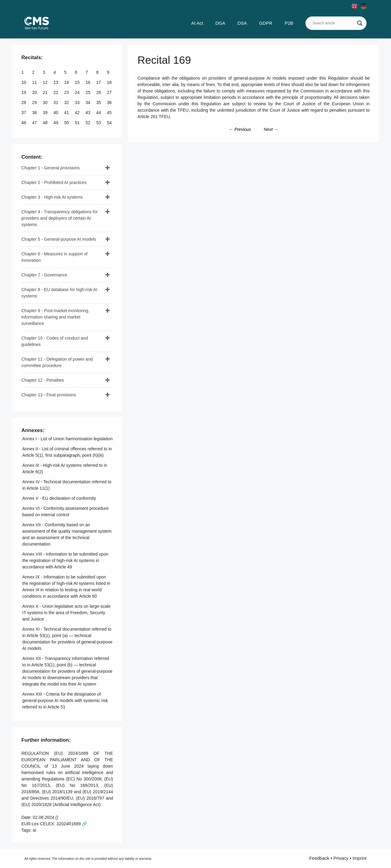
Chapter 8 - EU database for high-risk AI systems (59, 293)
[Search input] (333, 23)
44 (99, 113)
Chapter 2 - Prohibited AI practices (54, 182)
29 (35, 103)
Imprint (360, 858)
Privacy (341, 858)
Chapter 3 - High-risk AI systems (52, 197)
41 (67, 113)
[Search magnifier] (360, 23)
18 (110, 82)
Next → (271, 129)
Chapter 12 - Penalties (43, 380)
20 (35, 92)
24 (78, 92)
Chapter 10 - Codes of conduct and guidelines (55, 341)
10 (24, 82)
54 (110, 123)
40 (56, 113)
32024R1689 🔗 (72, 824)
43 (88, 113)
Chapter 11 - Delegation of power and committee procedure (57, 362)
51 (78, 123)
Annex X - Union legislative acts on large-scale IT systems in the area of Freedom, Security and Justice (66, 613)
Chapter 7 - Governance (44, 275)
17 (99, 82)
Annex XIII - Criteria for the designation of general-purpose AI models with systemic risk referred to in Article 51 (65, 701)
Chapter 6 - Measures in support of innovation (54, 257)
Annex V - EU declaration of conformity (59, 498)
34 (88, 103)
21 (46, 92)
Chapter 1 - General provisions (51, 168)
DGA (220, 23)
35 (99, 103)
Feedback (319, 858)
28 (24, 103)
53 (99, 123)
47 (35, 123)
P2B (289, 23)
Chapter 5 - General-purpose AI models (59, 239)
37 (24, 113)
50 (67, 123)
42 (78, 113)
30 (46, 103)
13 (56, 82)
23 (67, 92)
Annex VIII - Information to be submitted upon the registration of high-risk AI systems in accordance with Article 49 (65, 560)
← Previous (240, 129)
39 (46, 113)
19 (24, 92)
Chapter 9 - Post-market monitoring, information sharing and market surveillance (55, 317)
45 (110, 113)
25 (88, 92)
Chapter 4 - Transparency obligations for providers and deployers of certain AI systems (60, 218)
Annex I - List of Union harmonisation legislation (68, 439)
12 (46, 82)
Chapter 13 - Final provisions (49, 395)
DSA (242, 23)
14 (67, 82)
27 (110, 92)
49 (56, 123)
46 (24, 123)
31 (56, 103)
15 (78, 82)
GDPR (266, 23)
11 (35, 82)
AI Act (197, 23)
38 (35, 113)
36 (110, 103)
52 (88, 123)
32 (67, 103)
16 (88, 82)
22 (56, 92)
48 (46, 123)
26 (99, 92)
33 (78, 103)
